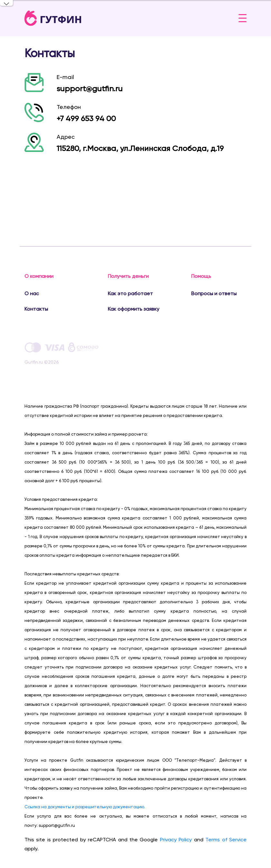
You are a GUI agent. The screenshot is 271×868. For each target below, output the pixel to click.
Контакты (36, 309)
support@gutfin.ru (90, 89)
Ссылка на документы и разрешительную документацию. (85, 807)
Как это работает (130, 293)
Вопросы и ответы (214, 293)
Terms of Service (226, 840)
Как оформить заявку (134, 309)
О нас (32, 293)
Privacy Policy (176, 840)
